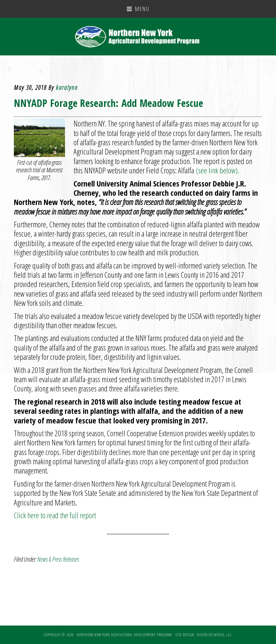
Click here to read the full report (55, 515)
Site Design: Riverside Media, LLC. (204, 635)
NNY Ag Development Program (138, 37)
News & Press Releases (58, 559)
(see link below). (217, 170)
